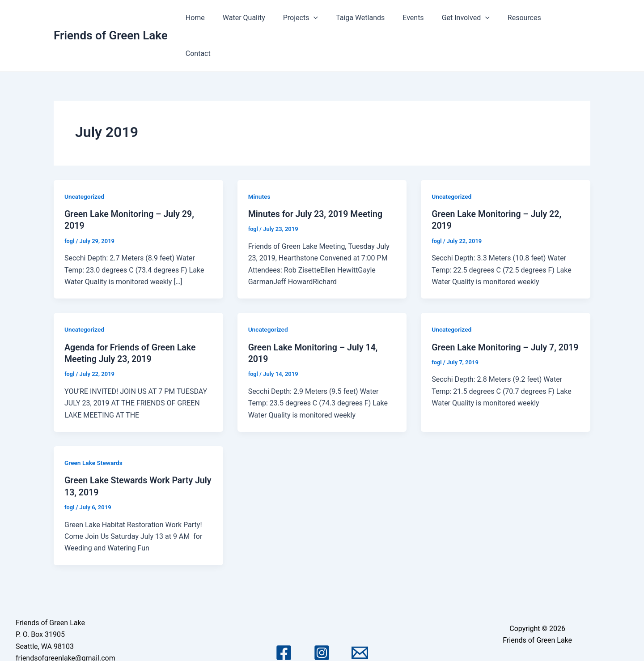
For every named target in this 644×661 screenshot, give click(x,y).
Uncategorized (85, 161)
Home (219, 18)
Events (423, 18)
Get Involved (472, 18)
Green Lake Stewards (94, 426)
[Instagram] (322, 616)
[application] (331, 18)
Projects (318, 18)
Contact (571, 18)
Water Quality (265, 18)
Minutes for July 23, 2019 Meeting (317, 178)
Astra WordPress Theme (537, 640)
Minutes (260, 161)
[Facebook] (284, 616)
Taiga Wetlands (374, 18)
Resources (527, 18)
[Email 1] (360, 616)
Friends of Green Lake (111, 17)
